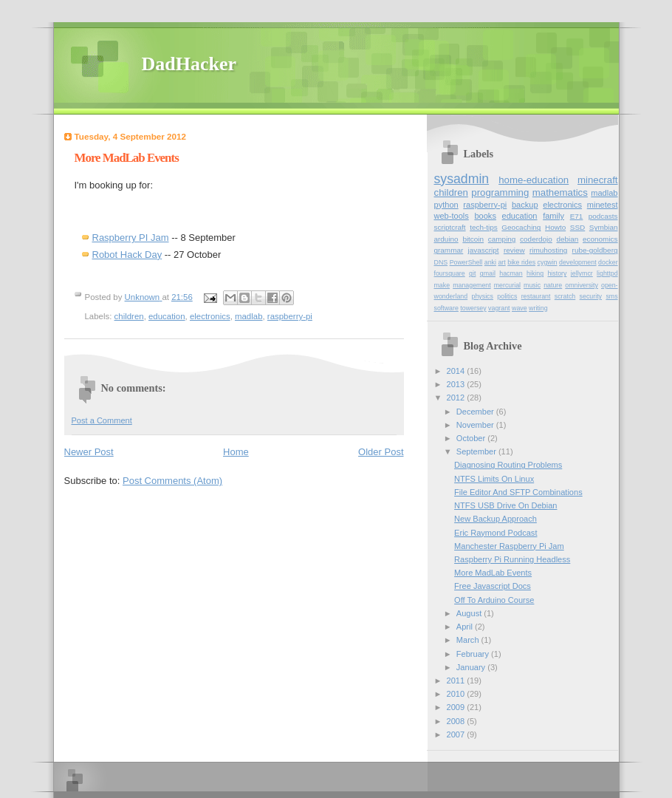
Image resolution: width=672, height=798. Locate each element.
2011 (457, 681)
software (446, 308)
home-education (534, 180)
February (474, 654)
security (591, 296)
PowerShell (466, 262)
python (446, 205)
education (167, 316)
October (472, 438)
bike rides (521, 262)
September (477, 451)
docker (608, 262)
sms (611, 296)
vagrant (499, 308)
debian (567, 239)
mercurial (507, 285)
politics (507, 296)
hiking (535, 273)
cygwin (548, 262)
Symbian (604, 227)
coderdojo (536, 239)
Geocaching (521, 227)
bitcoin (473, 239)
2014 (457, 371)
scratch (565, 296)
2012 (457, 398)
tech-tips (484, 227)
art (501, 262)
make (442, 285)
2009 (457, 707)
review (514, 250)
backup (525, 205)
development (578, 262)
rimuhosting (548, 250)
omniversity (582, 285)
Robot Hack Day (127, 255)
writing (538, 308)
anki (490, 262)
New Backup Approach (496, 519)
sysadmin (462, 179)
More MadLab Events (493, 573)
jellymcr (582, 273)
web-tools (452, 216)
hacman (511, 273)
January (472, 667)
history (557, 273)
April (466, 627)
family (553, 216)
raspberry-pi (290, 316)
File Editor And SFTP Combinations (518, 492)
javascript (484, 250)
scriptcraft (450, 227)
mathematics (560, 192)
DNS (441, 262)
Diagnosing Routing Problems (508, 465)
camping (502, 239)
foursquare (450, 273)
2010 (457, 694)
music (532, 285)
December (476, 412)
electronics (210, 316)
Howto (555, 227)
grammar (449, 250)
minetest (603, 205)
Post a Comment (102, 420)
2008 (457, 721)
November (476, 425)
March (469, 640)
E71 (577, 216)
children (129, 316)
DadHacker (189, 64)
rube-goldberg (595, 250)
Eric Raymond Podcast (496, 533)
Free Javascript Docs (493, 586)
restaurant (536, 296)
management (472, 285)
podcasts (603, 216)
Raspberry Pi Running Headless (512, 559)
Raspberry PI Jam (131, 238)
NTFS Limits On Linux (494, 479)
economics (600, 239)
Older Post (381, 452)
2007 (457, 734)
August (470, 613)
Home (236, 452)
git (472, 273)
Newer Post (89, 452)
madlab (249, 316)
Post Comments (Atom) (172, 481)
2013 (457, 384)
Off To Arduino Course (494, 600)
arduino (446, 239)
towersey (473, 308)
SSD (577, 227)
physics (483, 296)
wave (520, 308)
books (485, 216)
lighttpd (607, 273)
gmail (488, 273)
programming (500, 192)
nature (553, 285)
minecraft (598, 180)
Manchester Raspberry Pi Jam (509, 546)
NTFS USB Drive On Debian (505, 505)
